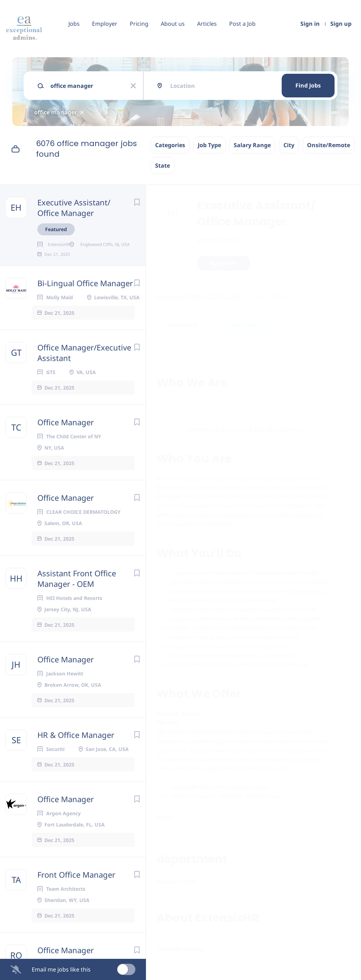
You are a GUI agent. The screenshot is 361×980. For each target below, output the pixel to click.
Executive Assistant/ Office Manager (74, 208)
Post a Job (242, 24)
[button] (346, 264)
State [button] (163, 166)
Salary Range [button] (252, 145)
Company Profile (180, 949)
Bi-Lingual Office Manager (85, 306)
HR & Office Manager (76, 757)
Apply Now (224, 263)
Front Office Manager (76, 897)
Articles (207, 24)
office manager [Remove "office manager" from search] (56, 112)
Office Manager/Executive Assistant (84, 375)
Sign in (310, 24)
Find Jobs (308, 85)
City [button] (289, 145)
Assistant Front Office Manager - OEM (77, 601)
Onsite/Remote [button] (329, 145)
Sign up (341, 24)
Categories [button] (170, 145)
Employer (105, 24)
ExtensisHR (218, 240)
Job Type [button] (209, 145)
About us (173, 24)
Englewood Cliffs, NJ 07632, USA (198, 296)
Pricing (139, 24)
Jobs (74, 24)
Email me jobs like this (61, 969)
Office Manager (66, 445)
